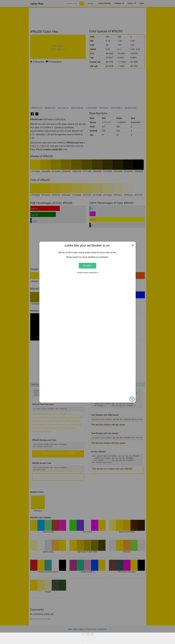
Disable (87, 266)
